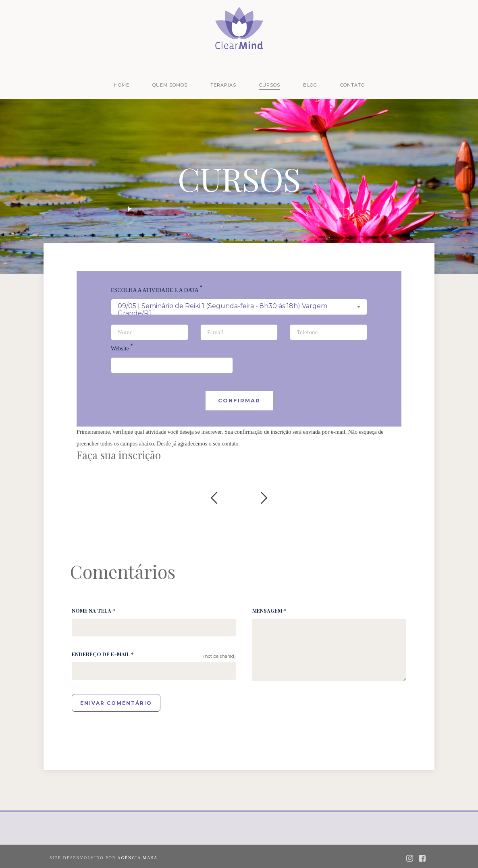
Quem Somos (170, 85)
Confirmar (239, 400)
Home (122, 85)
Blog (310, 85)
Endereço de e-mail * (103, 654)
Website (122, 349)
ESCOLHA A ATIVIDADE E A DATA (157, 290)
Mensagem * (269, 610)
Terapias (223, 85)
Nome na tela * (93, 610)
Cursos (270, 85)
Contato (352, 85)
